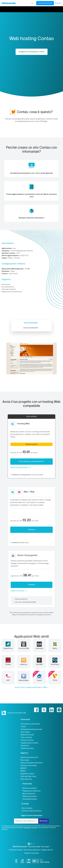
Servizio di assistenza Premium (32, 763)
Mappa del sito (47, 850)
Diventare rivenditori (30, 788)
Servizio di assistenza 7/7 (29, 757)
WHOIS (23, 771)
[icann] (22, 861)
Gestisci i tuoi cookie (32, 853)
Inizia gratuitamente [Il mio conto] (45, 3)
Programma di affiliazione (32, 791)
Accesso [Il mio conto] (58, 3)
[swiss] (29, 861)
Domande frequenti (9, 289)
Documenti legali (34, 847)
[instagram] (59, 710)
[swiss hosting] (45, 861)
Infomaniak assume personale (31, 729)
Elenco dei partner (29, 794)
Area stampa (25, 732)
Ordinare (31, 530)
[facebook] (36, 710)
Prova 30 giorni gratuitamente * (32, 462)
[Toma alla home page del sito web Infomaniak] (9, 3)
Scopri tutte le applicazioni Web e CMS (31, 688)
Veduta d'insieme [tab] (31, 323)
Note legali (45, 847)
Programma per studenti (30, 743)
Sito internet (6, 285)
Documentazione (8, 287)
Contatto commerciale (29, 766)
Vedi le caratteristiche (19, 468)
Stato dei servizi (26, 779)
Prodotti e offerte (27, 740)
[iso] (36, 861)
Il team (23, 727)
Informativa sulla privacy (32, 850)
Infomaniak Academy (30, 799)
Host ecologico (27, 808)
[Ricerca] (32, 3)
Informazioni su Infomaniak (30, 724)
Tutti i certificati (26, 738)
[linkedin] (52, 710)
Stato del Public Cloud (28, 776)
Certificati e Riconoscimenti (31, 811)
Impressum (25, 746)
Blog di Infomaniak (27, 735)
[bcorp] (16, 861)
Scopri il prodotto (18, 591)
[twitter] (44, 710)
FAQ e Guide (25, 760)
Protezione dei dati (16, 850)
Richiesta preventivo (30, 796)
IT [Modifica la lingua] (33, 844)
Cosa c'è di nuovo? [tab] (31, 328)
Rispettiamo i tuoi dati (30, 828)
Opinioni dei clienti (27, 748)
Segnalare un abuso (27, 774)
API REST (24, 768)
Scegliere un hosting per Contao (32, 52)
